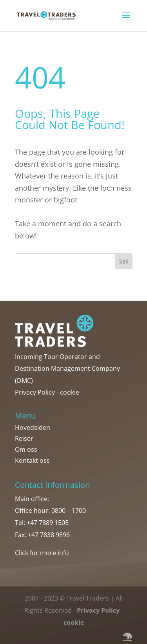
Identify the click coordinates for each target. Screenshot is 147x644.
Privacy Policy (35, 392)
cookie (70, 392)
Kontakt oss (32, 460)
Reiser (24, 438)
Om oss (26, 449)
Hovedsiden (33, 428)
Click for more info (42, 553)
